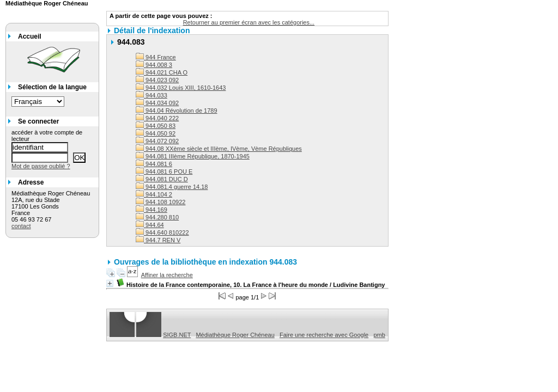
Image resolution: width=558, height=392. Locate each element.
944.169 (151, 210)
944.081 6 (154, 164)
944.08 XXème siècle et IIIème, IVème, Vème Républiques (219, 149)
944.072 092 (157, 141)
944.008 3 (154, 65)
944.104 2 (154, 194)
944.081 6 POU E (164, 171)
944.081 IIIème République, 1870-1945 (193, 156)
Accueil (30, 36)
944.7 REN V (158, 240)
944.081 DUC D (162, 179)
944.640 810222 (162, 232)
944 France (156, 57)
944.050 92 (156, 133)
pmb (379, 335)
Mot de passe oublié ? (41, 166)
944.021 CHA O (162, 72)
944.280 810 (157, 217)
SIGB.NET (177, 335)
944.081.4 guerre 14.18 (172, 187)
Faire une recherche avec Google (324, 335)
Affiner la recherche (167, 275)
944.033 (151, 95)
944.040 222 (157, 118)
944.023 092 (157, 80)
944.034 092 (157, 103)
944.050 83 (156, 126)
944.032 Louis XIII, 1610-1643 (181, 88)
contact (21, 226)
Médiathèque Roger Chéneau (235, 335)
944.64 (150, 225)
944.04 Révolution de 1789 (177, 111)
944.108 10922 (160, 202)
